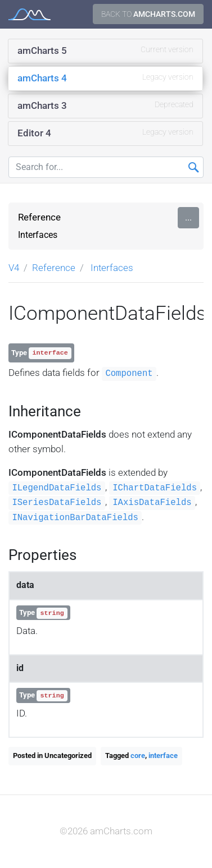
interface (163, 756)
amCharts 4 (105, 77)
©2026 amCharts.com (106, 831)
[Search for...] (106, 167)
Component (129, 374)
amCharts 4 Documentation (30, 14)
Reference (39, 217)
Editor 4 (105, 132)
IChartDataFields (155, 488)
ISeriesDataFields (57, 503)
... (188, 217)
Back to (148, 14)
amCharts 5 (105, 50)
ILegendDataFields (57, 488)
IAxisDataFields (152, 503)
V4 (14, 268)
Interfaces (38, 235)
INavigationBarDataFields (75, 518)
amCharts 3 (105, 105)
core (138, 756)
